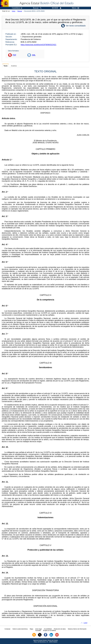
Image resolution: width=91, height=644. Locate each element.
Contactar (7, 629)
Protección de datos (60, 629)
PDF (14, 55)
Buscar (20, 11)
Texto (6, 66)
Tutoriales (38, 631)
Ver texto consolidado (76, 26)
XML (34, 55)
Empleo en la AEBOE (49, 631)
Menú (76, 8)
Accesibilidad (48, 629)
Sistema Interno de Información (77, 629)
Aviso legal (39, 629)
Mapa (31, 629)
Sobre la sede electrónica (20, 629)
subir (85, 623)
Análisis (14, 66)
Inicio (14, 11)
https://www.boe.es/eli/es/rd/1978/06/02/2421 (38, 45)
